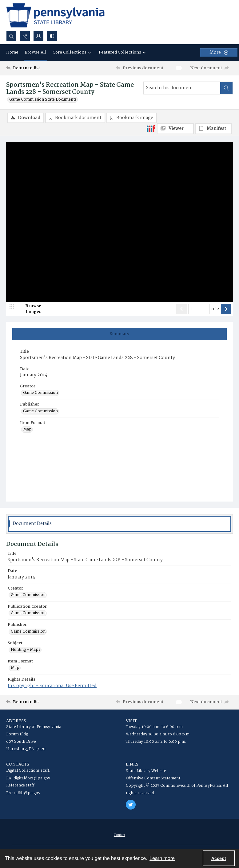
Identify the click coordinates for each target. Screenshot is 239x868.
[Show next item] (226, 309)
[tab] (119, 334)
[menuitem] (119, 835)
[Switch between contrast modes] (52, 36)
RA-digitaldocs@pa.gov (28, 778)
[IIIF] (151, 128)
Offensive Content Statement (153, 778)
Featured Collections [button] (123, 52)
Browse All (36, 52)
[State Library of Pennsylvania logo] (55, 15)
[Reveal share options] (25, 36)
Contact (119, 835)
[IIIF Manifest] (213, 129)
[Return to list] (36, 68)
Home (12, 52)
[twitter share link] (131, 805)
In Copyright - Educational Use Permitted (52, 686)
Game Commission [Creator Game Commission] (40, 393)
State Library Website (146, 771)
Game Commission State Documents (43, 100)
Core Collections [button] (73, 52)
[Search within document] (226, 88)
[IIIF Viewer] (175, 129)
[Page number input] (199, 309)
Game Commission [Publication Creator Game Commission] (28, 613)
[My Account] (38, 36)
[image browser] (29, 309)
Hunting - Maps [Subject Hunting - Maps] (26, 650)
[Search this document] (182, 88)
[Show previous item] (181, 309)
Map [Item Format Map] (27, 430)
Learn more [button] (162, 858)
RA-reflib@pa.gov (23, 793)
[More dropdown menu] (219, 53)
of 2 (215, 309)
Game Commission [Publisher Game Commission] (40, 411)
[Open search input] (11, 36)
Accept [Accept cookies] (219, 858)
